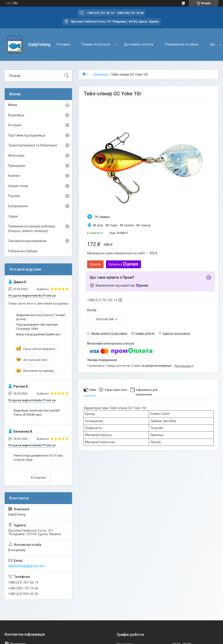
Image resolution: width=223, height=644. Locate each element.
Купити (95, 264)
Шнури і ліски (18, 186)
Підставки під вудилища (27, 135)
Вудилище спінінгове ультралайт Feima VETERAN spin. (37, 413)
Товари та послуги (96, 44)
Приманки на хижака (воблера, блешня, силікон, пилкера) (32, 229)
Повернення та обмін (182, 44)
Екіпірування (18, 206)
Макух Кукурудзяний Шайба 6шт (39, 334)
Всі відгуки (38, 477)
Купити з (123, 264)
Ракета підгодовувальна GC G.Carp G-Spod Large (38, 458)
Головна (63, 44)
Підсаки (14, 196)
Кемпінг (14, 176)
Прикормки (17, 166)
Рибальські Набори (23, 251)
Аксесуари (16, 155)
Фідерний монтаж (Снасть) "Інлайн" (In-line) (41, 317)
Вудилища (16, 115)
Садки (13, 216)
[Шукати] (66, 76)
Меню (13, 105)
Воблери (101, 74)
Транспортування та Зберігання (33, 145)
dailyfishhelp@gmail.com (26, 566)
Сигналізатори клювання (27, 241)
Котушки (15, 125)
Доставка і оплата (139, 44)
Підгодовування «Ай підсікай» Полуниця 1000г (37, 327)
